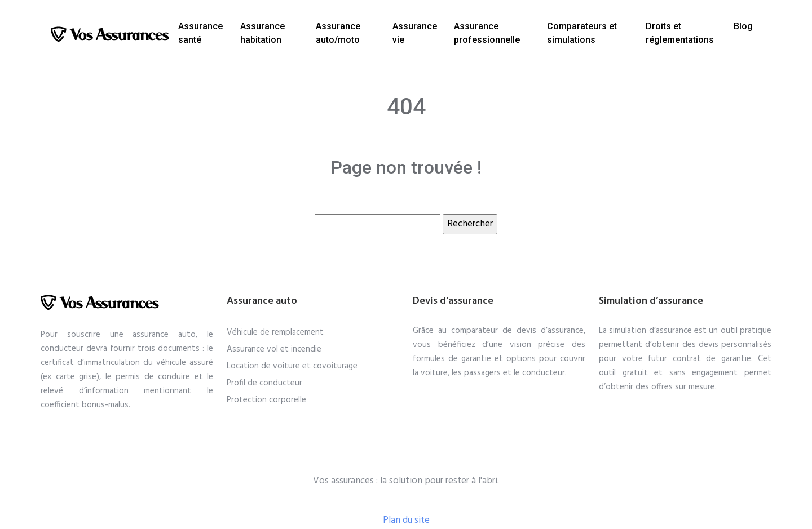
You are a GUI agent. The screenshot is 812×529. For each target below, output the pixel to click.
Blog (743, 26)
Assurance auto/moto (338, 33)
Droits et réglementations (680, 33)
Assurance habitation (262, 33)
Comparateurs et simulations (582, 33)
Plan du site (406, 520)
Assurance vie (415, 33)
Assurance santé (200, 33)
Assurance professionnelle (487, 33)
